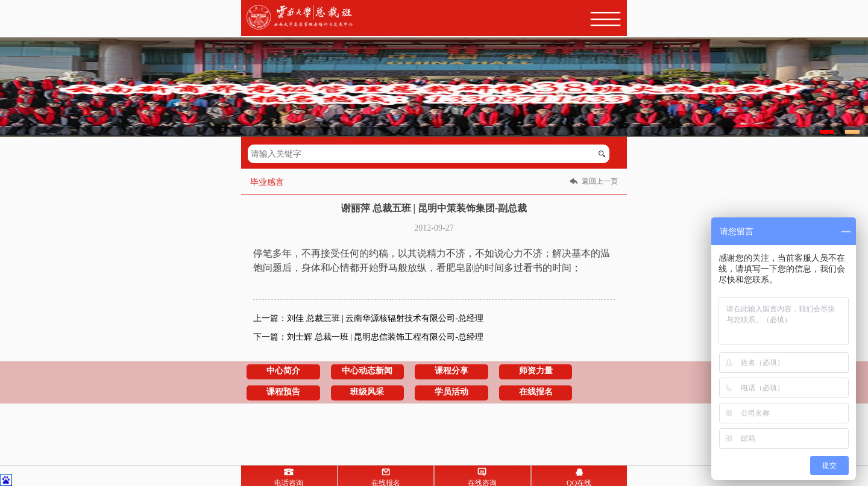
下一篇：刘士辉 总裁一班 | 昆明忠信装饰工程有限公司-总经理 (368, 337)
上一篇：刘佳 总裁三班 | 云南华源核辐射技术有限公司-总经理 (368, 318)
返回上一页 (600, 181)
